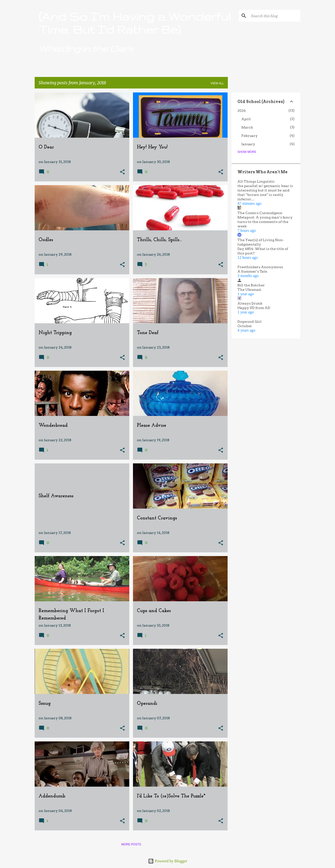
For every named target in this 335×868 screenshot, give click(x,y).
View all (217, 83)
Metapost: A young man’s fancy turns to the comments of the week (265, 222)
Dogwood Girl (249, 322)
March (247, 127)
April (246, 119)
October (245, 326)
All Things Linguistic (256, 181)
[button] (122, 172)
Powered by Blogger (168, 861)
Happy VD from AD (254, 308)
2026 (242, 111)
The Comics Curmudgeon (260, 213)
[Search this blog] (275, 16)
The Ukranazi (249, 290)
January (248, 144)
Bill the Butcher (251, 285)
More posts (131, 844)
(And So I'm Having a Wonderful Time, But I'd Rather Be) (135, 23)
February (249, 136)
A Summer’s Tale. (253, 271)
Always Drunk (250, 303)
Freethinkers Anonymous (260, 267)
